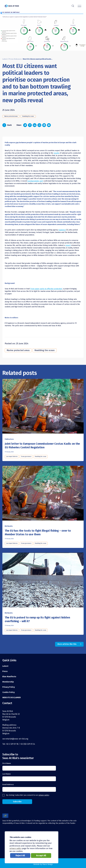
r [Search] (73, 6)
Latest (5, 59)
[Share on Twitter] (25, 125)
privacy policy (44, 795)
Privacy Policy (9, 687)
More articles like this (67, 644)
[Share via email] (49, 125)
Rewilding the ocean (28, 116)
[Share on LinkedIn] (35, 125)
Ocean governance (26, 457)
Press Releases (15, 59)
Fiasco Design (48, 864)
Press (5, 671)
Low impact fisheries (12, 457)
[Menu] (79, 6)
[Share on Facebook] (30, 125)
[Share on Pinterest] (44, 125)
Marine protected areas (11, 116)
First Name (7, 763)
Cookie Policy (9, 692)
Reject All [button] (20, 856)
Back (7, 125)
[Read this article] (43, 407)
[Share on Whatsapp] (39, 125)
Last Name (7, 774)
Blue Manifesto (9, 677)
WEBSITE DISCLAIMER (12, 697)
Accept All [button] (41, 856)
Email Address (8, 785)
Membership (8, 682)
